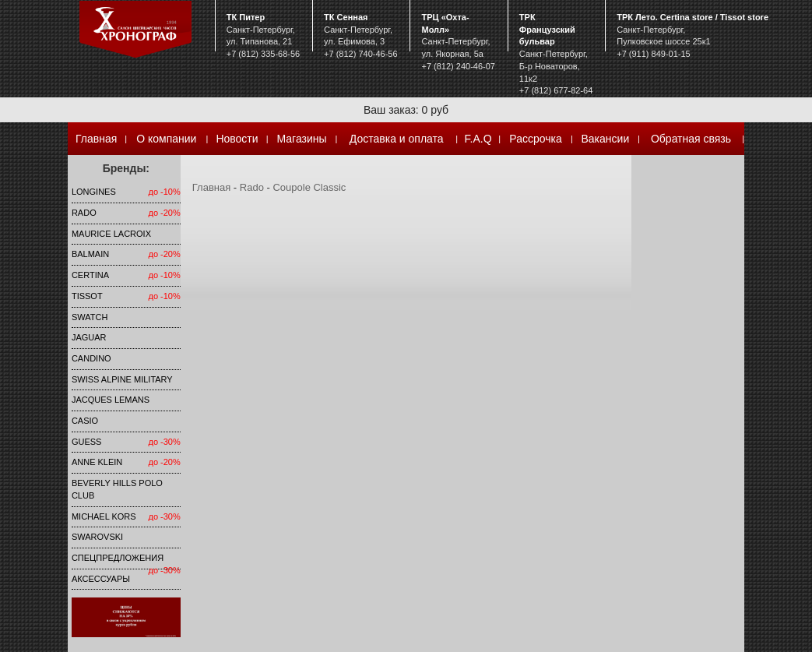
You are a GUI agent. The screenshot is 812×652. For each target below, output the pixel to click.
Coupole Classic (309, 187)
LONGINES (94, 192)
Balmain (90, 254)
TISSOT (87, 296)
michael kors (104, 516)
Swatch (90, 317)
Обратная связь (691, 139)
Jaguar (89, 337)
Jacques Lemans (111, 400)
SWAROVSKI (97, 537)
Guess (87, 442)
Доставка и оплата (397, 139)
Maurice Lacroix (111, 234)
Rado (84, 213)
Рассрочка (535, 139)
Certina (90, 275)
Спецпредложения (118, 558)
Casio (85, 421)
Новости (237, 139)
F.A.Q (478, 139)
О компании (166, 139)
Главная (96, 139)
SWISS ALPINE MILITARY (122, 379)
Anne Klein (97, 462)
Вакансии (606, 139)
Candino (91, 358)
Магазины (302, 139)
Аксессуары (101, 579)
